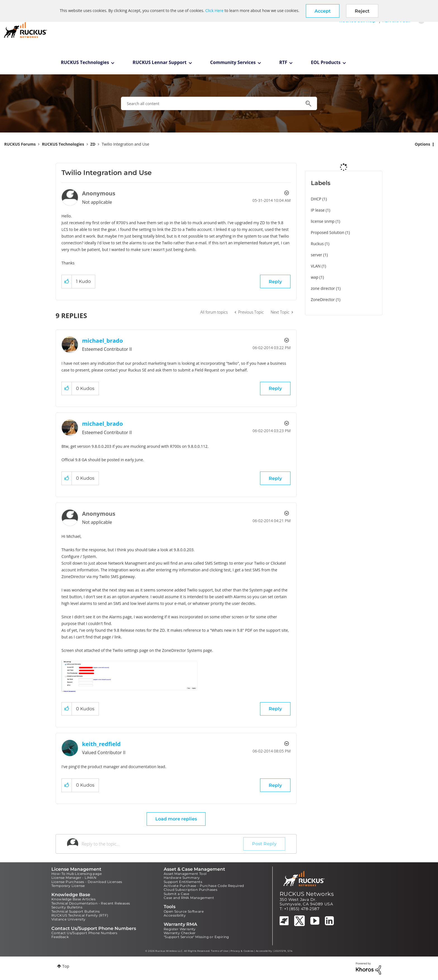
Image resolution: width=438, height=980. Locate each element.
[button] (323, 11)
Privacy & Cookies (242, 951)
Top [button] (66, 966)
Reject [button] (362, 11)
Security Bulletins (67, 907)
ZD (93, 144)
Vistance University (69, 919)
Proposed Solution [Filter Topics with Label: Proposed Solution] (328, 232)
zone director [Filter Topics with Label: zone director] (323, 288)
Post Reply (264, 844)
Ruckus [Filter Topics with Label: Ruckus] (317, 244)
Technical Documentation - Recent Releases (91, 903)
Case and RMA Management (189, 898)
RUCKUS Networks (307, 894)
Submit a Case (176, 894)
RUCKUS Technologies (85, 62)
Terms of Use (219, 951)
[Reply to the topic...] (162, 844)
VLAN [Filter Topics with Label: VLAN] (316, 266)
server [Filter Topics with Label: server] (317, 255)
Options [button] (422, 144)
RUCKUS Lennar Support (160, 62)
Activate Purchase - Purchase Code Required (204, 886)
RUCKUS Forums (20, 144)
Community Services (233, 62)
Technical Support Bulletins (76, 911)
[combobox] (219, 103)
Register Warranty (180, 929)
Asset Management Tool (185, 874)
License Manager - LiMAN (74, 878)
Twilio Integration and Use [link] (125, 144)
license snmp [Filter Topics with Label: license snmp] (323, 221)
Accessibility (175, 915)
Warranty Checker (180, 933)
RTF (283, 62)
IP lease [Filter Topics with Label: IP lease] (318, 210)
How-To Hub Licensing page (77, 874)
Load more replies (176, 819)
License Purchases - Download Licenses (87, 882)
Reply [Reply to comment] (275, 388)
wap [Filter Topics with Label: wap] (315, 277)
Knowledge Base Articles (73, 899)
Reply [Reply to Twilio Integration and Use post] (275, 282)
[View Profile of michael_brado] (103, 341)
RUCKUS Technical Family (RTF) (80, 915)
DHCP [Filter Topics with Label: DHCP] (316, 199)
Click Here (214, 10)
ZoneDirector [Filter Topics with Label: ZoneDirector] (323, 300)
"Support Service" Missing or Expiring (196, 937)
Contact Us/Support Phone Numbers (84, 933)
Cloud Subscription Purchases (191, 890)
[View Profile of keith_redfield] (101, 744)
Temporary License (68, 886)
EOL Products (326, 62)
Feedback (60, 937)
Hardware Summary (182, 878)
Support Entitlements (183, 882)
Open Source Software (184, 911)
